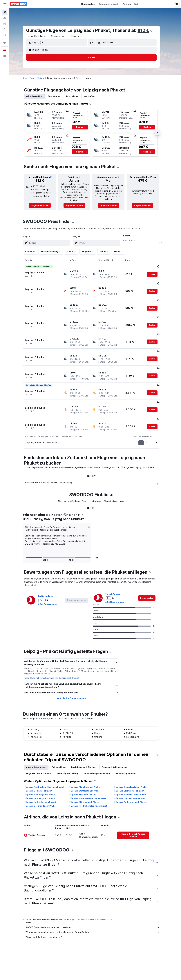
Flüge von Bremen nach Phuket (133, 764)
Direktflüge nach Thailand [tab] (88, 740)
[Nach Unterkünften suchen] (5, 18)
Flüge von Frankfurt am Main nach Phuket (48, 760)
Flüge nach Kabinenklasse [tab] (118, 740)
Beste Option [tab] (58, 96)
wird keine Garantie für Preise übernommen (100, 893)
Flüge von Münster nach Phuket (88, 775)
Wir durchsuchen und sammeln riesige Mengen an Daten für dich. (97, 905)
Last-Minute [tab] (76, 96)
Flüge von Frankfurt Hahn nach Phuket (91, 772)
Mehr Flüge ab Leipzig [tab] (71, 747)
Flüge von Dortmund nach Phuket (44, 779)
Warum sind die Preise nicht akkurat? (97, 910)
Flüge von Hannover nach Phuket (134, 768)
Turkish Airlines (49, 569)
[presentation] (155, 31)
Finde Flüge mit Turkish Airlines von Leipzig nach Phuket (57, 651)
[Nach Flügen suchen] (5, 12)
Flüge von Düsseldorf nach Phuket (135, 760)
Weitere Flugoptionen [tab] (130, 747)
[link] (44, 205)
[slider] (164, 244)
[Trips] (5, 43)
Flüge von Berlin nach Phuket (42, 764)
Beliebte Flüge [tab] (63, 740)
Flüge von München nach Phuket (89, 760)
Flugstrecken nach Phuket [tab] (43, 747)
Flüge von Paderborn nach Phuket (134, 775)
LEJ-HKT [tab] (95, 449)
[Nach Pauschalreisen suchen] (5, 29)
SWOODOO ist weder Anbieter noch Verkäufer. (97, 901)
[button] (5, 4)
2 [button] (150, 416)
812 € (147, 30)
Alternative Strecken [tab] (40, 740)
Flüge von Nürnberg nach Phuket (44, 772)
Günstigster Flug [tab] (38, 96)
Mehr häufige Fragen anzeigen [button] (75, 671)
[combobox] (40, 36)
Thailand (45, 78)
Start (29, 78)
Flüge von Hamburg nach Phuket (44, 768)
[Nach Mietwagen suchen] (5, 24)
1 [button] (145, 416)
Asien (36, 78)
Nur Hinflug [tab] (93, 96)
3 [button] (156, 416)
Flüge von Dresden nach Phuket (133, 772)
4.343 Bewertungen (51, 577)
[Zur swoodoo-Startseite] (18, 4)
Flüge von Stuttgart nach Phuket (89, 764)
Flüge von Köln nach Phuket (86, 768)
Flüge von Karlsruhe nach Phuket (44, 775)
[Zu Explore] (5, 35)
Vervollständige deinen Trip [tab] (100, 747)
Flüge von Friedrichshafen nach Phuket (92, 779)
